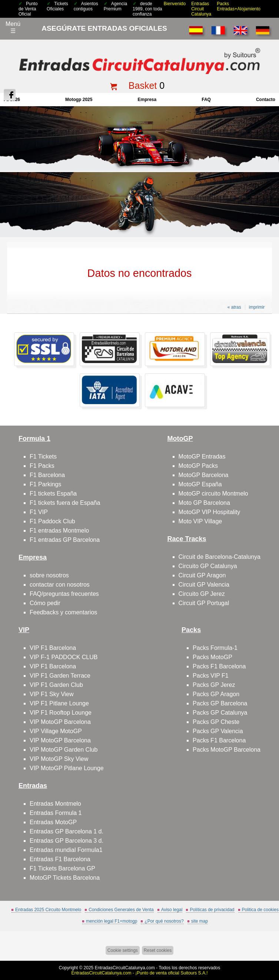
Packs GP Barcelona (220, 703)
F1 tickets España (53, 494)
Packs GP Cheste (216, 722)
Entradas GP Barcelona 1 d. (67, 831)
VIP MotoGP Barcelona (60, 722)
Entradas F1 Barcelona (60, 859)
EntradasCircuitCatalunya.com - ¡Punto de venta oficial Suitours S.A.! (139, 973)
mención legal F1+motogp (112, 921)
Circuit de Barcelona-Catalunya (220, 557)
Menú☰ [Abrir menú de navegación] (13, 27)
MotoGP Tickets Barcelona (65, 878)
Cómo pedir (45, 603)
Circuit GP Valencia (204, 585)
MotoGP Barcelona (204, 475)
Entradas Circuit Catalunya (201, 9)
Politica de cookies (260, 910)
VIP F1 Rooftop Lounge (61, 713)
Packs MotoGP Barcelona (227, 750)
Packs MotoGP (212, 657)
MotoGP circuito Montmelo (213, 494)
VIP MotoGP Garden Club (64, 750)
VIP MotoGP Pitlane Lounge (67, 768)
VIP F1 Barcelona (53, 648)
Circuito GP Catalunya (208, 566)
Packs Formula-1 (215, 648)
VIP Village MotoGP (56, 731)
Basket (143, 85)
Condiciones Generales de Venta (121, 910)
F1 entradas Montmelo (59, 531)
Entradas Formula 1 (56, 813)
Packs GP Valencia (218, 731)
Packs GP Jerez (214, 685)
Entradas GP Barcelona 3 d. (67, 841)
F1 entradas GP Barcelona (65, 540)
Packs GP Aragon (216, 694)
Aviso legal (172, 910)
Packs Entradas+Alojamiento (239, 6)
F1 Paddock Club (52, 521)
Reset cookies (158, 950)
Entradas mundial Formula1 (66, 850)
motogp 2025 (79, 100)
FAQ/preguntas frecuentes (64, 594)
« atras (234, 307)
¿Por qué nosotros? (164, 921)
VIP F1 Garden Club (56, 685)
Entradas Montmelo (55, 804)
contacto (266, 100)
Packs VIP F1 (211, 676)
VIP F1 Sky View (52, 694)
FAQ (206, 100)
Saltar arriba (269, 947)
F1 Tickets (43, 457)
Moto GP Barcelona (204, 503)
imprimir (257, 307)
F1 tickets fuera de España (65, 503)
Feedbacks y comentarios (63, 612)
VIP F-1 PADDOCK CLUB (64, 657)
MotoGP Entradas (202, 457)
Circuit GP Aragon (202, 575)
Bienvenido (175, 4)
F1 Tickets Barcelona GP (62, 868)
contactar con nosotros (60, 585)
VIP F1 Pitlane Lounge (59, 703)
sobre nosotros (49, 575)
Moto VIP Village (200, 521)
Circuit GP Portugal (204, 603)
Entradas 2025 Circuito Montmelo (48, 910)
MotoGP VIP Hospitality (210, 512)
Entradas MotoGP (53, 822)
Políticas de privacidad (212, 910)
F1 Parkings (45, 484)
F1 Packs (42, 466)
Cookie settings (123, 950)
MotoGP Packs (198, 466)
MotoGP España (200, 484)
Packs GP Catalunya (220, 713)
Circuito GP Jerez (202, 594)
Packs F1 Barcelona (219, 666)
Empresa (147, 100)
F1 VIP (39, 512)
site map (200, 921)
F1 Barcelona (47, 475)
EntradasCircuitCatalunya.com (125, 968)
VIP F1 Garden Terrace (60, 676)
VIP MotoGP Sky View (59, 759)
